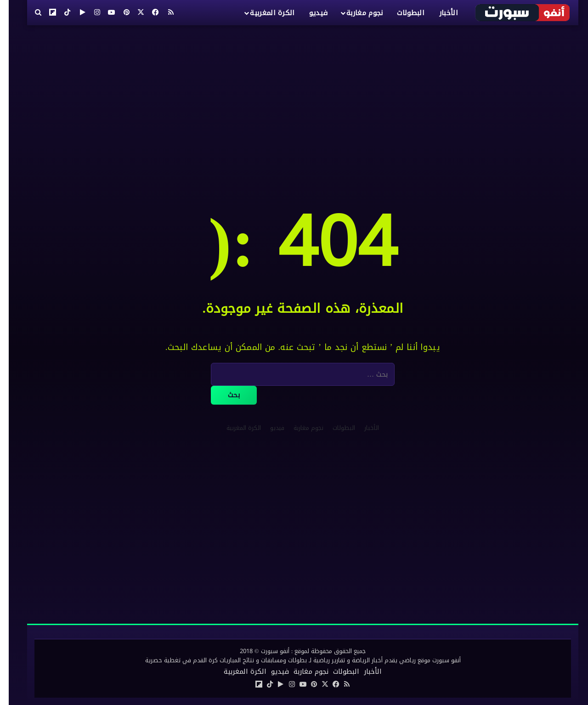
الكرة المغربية (263, 13)
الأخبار (440, 13)
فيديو (310, 13)
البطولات (402, 13)
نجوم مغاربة (356, 13)
